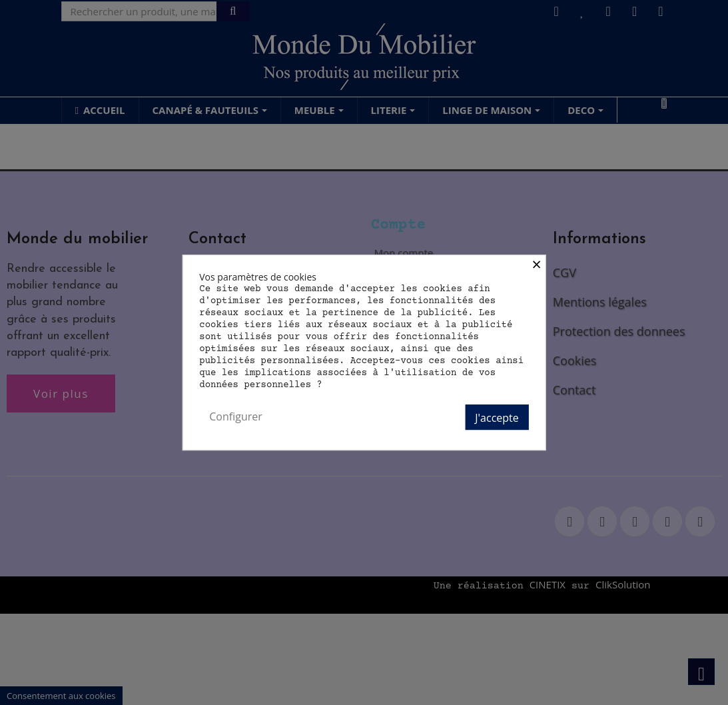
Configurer (236, 416)
